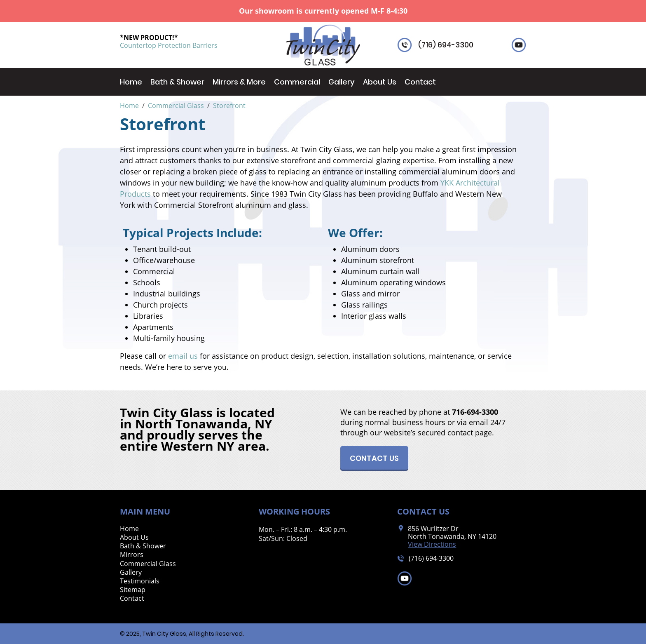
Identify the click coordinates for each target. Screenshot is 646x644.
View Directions (432, 544)
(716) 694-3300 (446, 45)
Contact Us (374, 458)
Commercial (297, 82)
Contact (420, 82)
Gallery (342, 82)
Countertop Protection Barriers (169, 45)
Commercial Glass (148, 564)
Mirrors (132, 555)
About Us (380, 82)
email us (183, 356)
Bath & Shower (177, 82)
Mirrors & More (239, 82)
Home (131, 82)
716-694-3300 (475, 412)
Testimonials (140, 581)
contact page (470, 432)
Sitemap (133, 590)
